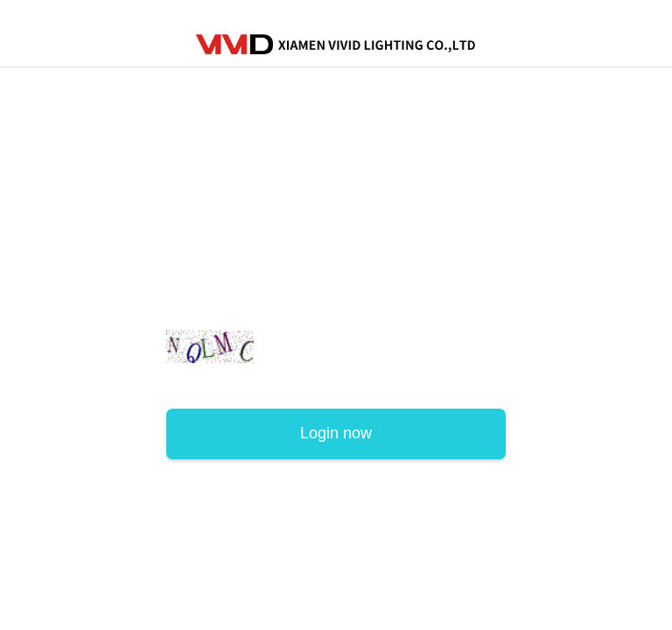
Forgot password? (448, 381)
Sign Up (197, 381)
